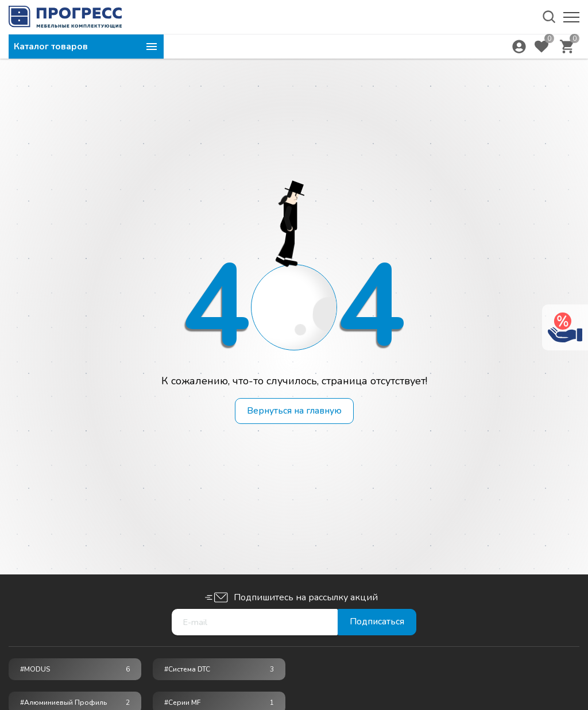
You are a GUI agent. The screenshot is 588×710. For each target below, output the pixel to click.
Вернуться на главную (294, 411)
